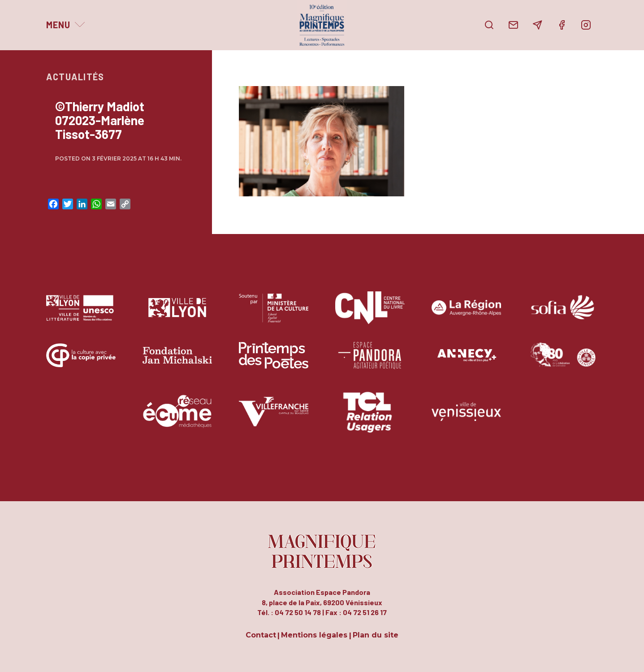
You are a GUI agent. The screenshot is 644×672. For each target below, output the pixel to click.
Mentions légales (314, 635)
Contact (261, 635)
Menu (58, 25)
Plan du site (376, 635)
